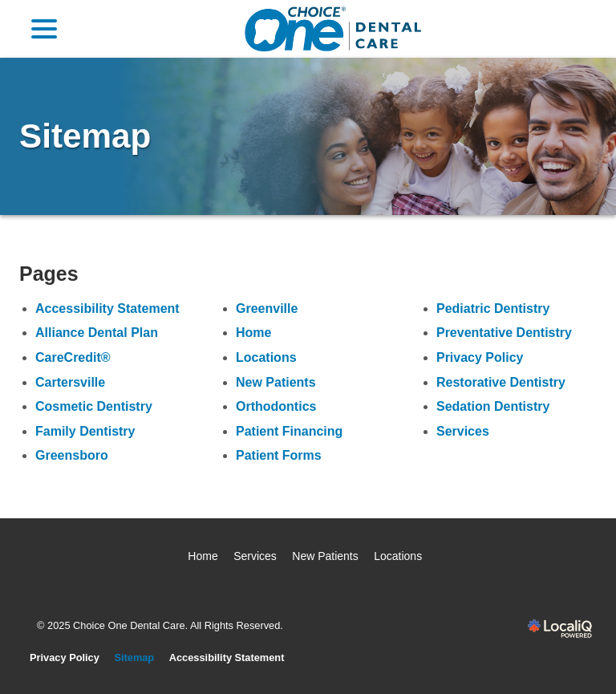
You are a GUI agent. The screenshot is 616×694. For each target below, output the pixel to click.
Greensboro (72, 455)
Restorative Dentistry (501, 382)
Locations (266, 357)
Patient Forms (279, 455)
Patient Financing (289, 431)
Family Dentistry (85, 431)
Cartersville (70, 382)
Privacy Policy (480, 357)
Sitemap (85, 136)
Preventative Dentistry (504, 333)
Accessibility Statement (107, 308)
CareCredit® (73, 357)
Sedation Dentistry (493, 406)
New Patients (276, 382)
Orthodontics (276, 406)
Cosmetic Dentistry (94, 406)
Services (463, 431)
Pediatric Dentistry (493, 308)
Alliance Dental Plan (97, 333)
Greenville (267, 308)
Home (253, 333)
